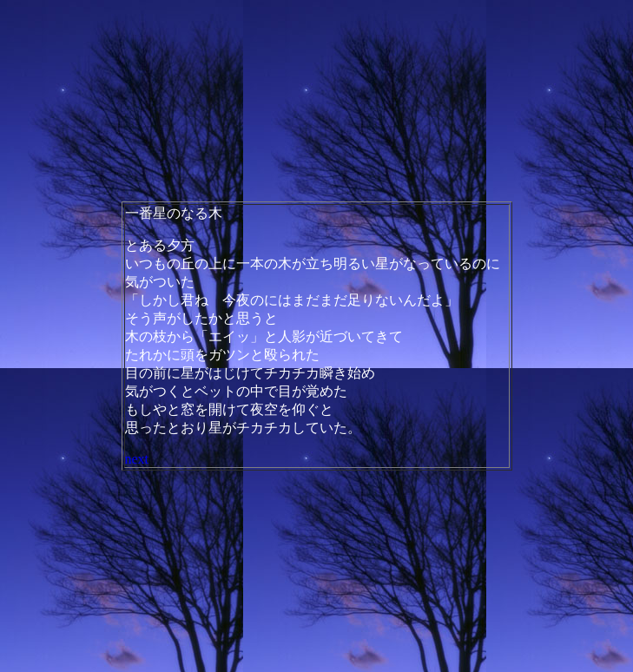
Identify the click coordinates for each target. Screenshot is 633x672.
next (137, 459)
